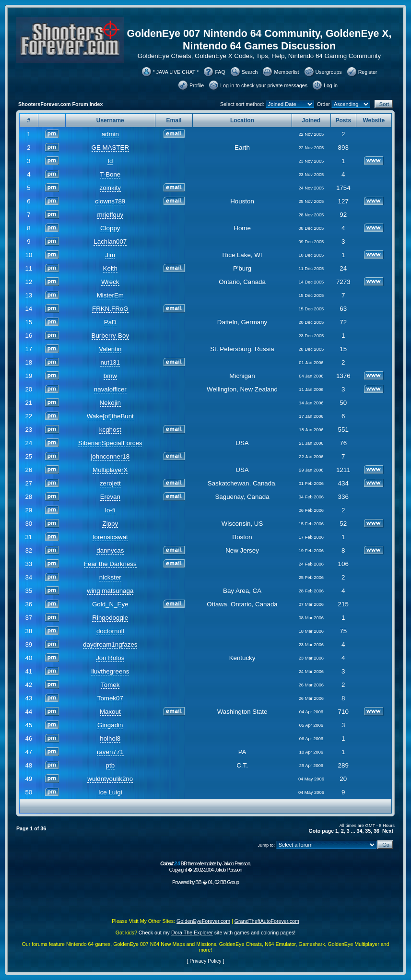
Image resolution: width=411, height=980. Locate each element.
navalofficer (110, 389)
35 (368, 831)
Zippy (110, 524)
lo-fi (110, 510)
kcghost (110, 430)
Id (110, 161)
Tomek (110, 685)
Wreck (110, 282)
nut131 (110, 362)
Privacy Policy (205, 961)
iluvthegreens (110, 671)
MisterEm (110, 295)
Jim (110, 255)
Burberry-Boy (111, 336)
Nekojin (110, 403)
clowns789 (110, 201)
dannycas (110, 550)
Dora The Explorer (192, 933)
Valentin (110, 349)
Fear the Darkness (110, 564)
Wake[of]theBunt (110, 416)
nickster (110, 577)
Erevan (110, 497)
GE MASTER (111, 148)
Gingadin (110, 725)
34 (360, 831)
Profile (197, 85)
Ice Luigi (110, 792)
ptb (111, 765)
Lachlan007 (110, 242)
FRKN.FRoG (110, 309)
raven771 (110, 752)
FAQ (220, 72)
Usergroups (329, 72)
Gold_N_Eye (110, 604)
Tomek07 (110, 698)
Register (368, 72)
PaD (110, 322)
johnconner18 (110, 456)
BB (198, 882)
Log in (331, 85)
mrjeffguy (111, 215)
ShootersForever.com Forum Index (60, 104)
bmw (110, 376)
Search (250, 72)
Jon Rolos (110, 658)
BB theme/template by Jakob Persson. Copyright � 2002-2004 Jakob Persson (205, 867)
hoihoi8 (110, 738)
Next (388, 831)
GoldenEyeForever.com (203, 921)
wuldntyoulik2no (110, 779)
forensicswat (110, 537)
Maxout (110, 712)
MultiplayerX (110, 470)
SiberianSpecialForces (110, 443)
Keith (110, 268)
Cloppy (110, 228)
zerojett (110, 483)
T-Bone (110, 174)
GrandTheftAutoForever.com (267, 921)
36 (376, 831)
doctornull (110, 631)
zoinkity (110, 188)
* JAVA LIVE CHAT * (176, 72)
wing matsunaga (110, 591)
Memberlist (286, 72)
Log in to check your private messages (264, 85)
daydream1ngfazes (110, 644)
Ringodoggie (110, 618)
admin (110, 134)
